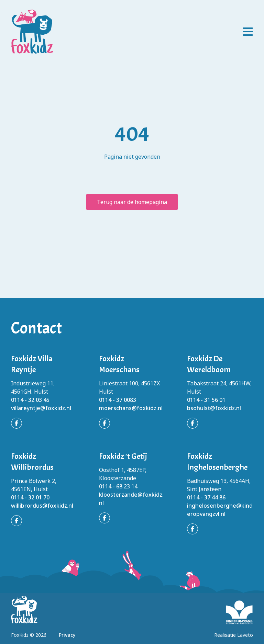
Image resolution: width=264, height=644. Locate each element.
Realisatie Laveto (234, 635)
